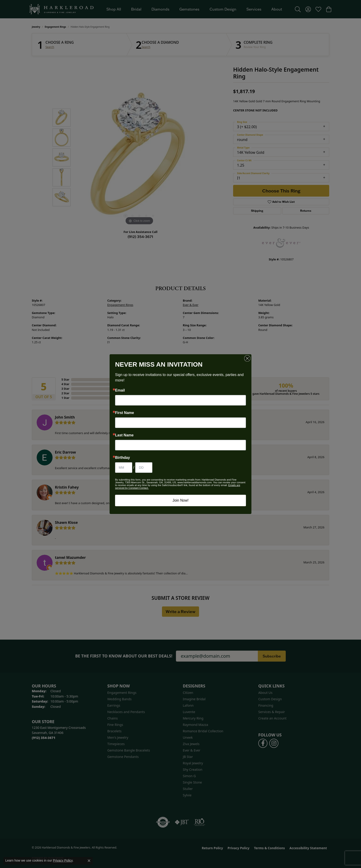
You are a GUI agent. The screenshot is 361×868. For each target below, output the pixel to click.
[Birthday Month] (124, 468)
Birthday (123, 458)
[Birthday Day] (144, 468)
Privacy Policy (63, 860)
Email (120, 390)
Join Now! (180, 500)
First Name (125, 413)
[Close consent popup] (89, 861)
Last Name (124, 435)
